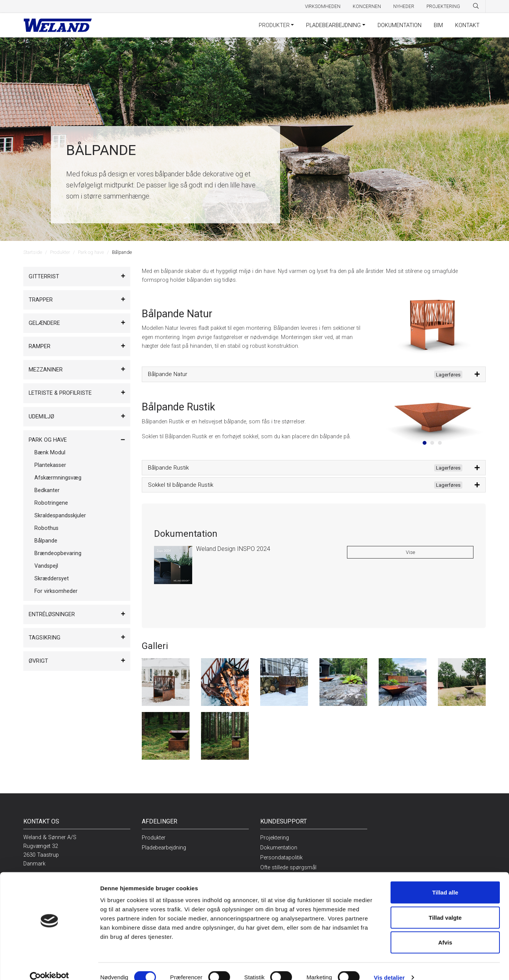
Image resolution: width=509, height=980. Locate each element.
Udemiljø (41, 417)
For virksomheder (56, 591)
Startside (33, 252)
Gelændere (44, 323)
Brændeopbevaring (58, 553)
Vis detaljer (389, 965)
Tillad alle (445, 880)
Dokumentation (400, 25)
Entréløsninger (52, 614)
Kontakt (467, 25)
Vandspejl (46, 566)
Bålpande (46, 541)
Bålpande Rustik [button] (305, 468)
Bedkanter (47, 490)
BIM (438, 25)
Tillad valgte (445, 905)
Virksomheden (323, 6)
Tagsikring (45, 638)
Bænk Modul (50, 453)
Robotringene (51, 503)
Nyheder (404, 6)
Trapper (41, 300)
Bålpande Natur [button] (305, 375)
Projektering (443, 6)
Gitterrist (44, 277)
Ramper (40, 346)
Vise (410, 552)
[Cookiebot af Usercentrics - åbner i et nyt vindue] (49, 965)
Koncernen (367, 6)
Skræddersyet (52, 579)
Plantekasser (50, 465)
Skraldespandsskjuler (60, 516)
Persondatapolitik (281, 858)
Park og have (91, 252)
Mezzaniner (46, 370)
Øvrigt (38, 661)
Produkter (274, 25)
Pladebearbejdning (333, 25)
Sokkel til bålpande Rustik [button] (305, 485)
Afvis (445, 930)
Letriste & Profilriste (60, 393)
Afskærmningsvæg (58, 478)
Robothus (46, 528)
